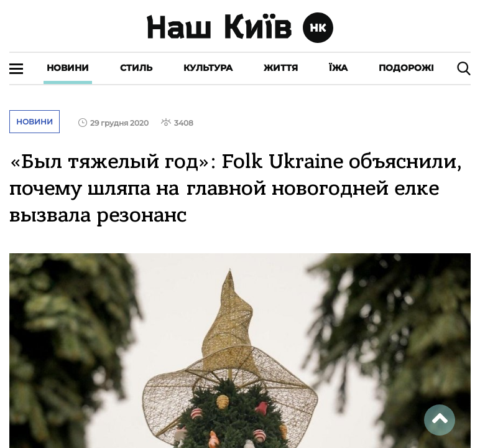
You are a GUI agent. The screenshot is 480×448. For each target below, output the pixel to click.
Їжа (338, 68)
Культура (208, 68)
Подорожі (406, 68)
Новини (68, 68)
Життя (281, 68)
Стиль (136, 68)
